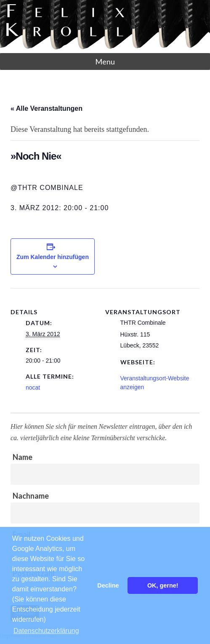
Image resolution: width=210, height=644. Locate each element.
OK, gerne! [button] (163, 585)
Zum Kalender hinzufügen (53, 257)
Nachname (31, 496)
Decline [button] (108, 585)
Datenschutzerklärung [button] (46, 631)
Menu (105, 61)
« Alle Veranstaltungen (47, 108)
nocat (33, 387)
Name (23, 457)
